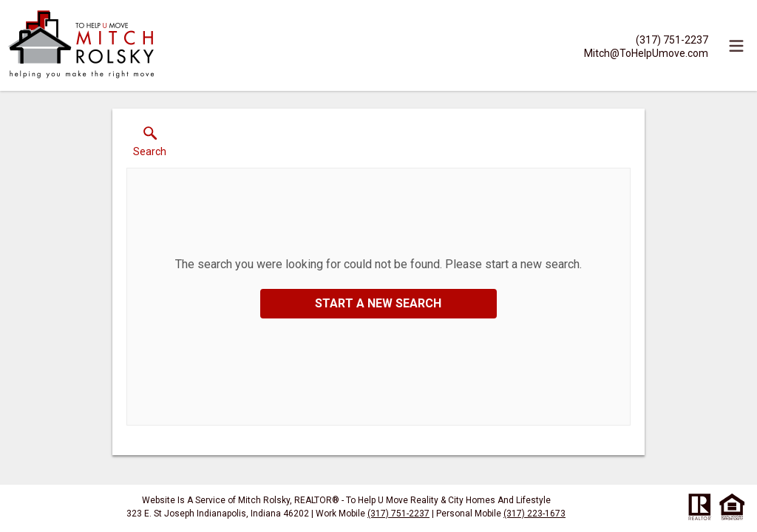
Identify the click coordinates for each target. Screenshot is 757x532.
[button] (150, 145)
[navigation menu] (736, 46)
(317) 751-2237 (398, 514)
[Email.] (646, 52)
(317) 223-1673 (534, 514)
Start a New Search (378, 303)
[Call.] (646, 39)
